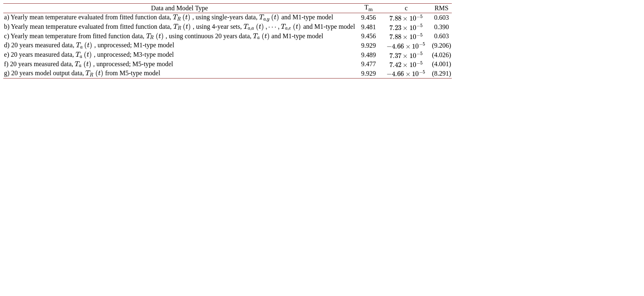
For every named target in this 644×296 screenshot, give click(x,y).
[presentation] (182, 17)
